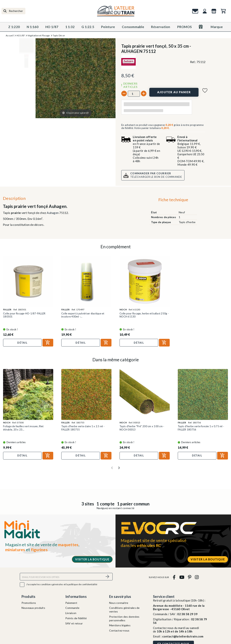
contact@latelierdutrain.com (183, 636)
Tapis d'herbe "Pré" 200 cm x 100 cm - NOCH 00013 (142, 428)
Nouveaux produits (33, 608)
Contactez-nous (119, 630)
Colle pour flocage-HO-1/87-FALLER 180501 (24, 315)
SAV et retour (74, 623)
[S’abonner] (107, 577)
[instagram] (197, 577)
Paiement (71, 603)
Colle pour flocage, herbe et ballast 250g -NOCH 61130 (144, 315)
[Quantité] (134, 94)
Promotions (29, 603)
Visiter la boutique (92, 559)
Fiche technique (173, 200)
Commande (72, 608)
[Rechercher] (13, 11)
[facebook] (174, 577)
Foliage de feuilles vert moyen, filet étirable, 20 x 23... (23, 428)
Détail (22, 343)
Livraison (71, 613)
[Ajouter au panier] (174, 92)
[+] (144, 93)
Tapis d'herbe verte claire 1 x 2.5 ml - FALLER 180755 (83, 428)
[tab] (173, 200)
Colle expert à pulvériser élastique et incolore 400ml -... (83, 315)
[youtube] (182, 577)
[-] (124, 93)
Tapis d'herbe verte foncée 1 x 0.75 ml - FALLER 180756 (201, 428)
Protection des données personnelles (124, 618)
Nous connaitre (119, 603)
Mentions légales (120, 625)
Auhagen (53, 213)
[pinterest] (189, 577)
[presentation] (112, 466)
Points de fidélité (76, 618)
